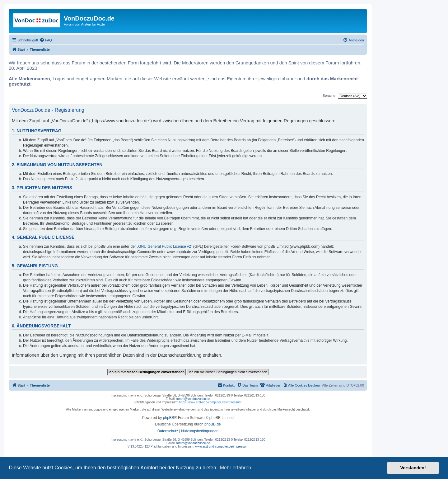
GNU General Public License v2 (164, 247)
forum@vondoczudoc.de (193, 399)
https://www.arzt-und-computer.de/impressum (210, 402)
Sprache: (329, 96)
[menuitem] (46, 40)
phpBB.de (213, 424)
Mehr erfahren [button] (236, 468)
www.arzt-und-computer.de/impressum (222, 446)
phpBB (169, 418)
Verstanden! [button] (413, 468)
